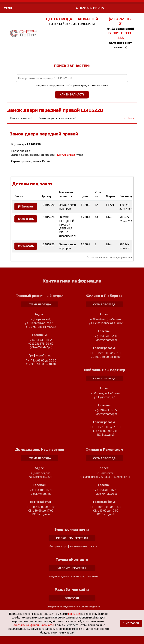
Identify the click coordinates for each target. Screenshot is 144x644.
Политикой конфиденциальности (33, 625)
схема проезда (40, 304)
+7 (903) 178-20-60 (41, 344)
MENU (8, 8)
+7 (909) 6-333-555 (106, 410)
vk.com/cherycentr (72, 568)
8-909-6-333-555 (90, 8)
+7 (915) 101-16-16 (41, 490)
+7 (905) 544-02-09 (106, 336)
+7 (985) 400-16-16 (106, 490)
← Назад (129, 118)
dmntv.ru (72, 598)
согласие (74, 614)
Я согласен (131, 623)
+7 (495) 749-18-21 (41, 340)
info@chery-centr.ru (72, 538)
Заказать (26, 206)
